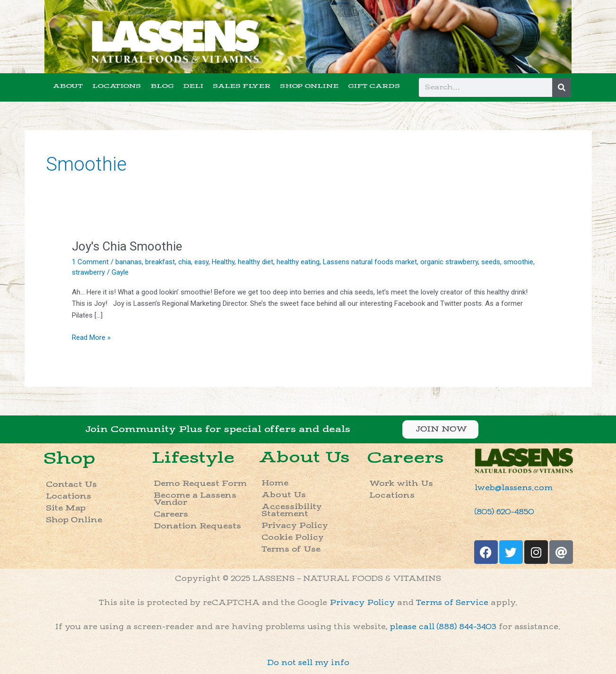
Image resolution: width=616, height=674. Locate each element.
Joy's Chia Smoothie (127, 246)
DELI (193, 86)
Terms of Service (452, 603)
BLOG (162, 86)
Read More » (91, 337)
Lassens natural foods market (370, 262)
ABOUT (68, 86)
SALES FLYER (242, 86)
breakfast (160, 262)
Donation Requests (197, 526)
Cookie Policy (293, 538)
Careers (171, 514)
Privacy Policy (295, 526)
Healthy (223, 262)
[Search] (562, 87)
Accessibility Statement (292, 510)
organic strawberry (449, 262)
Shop (69, 458)
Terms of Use (291, 549)
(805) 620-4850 (504, 512)
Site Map (66, 508)
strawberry (88, 272)
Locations (69, 497)
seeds (491, 262)
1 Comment (90, 262)
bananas (129, 262)
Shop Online (74, 520)
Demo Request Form (200, 484)
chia (185, 262)
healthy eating (298, 262)
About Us (304, 458)
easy (201, 262)
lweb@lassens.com (514, 488)
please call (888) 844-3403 (443, 627)
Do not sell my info (308, 663)
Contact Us (71, 485)
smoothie (518, 262)
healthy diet (256, 262)
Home (275, 483)
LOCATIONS (117, 86)
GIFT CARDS (374, 86)
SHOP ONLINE (309, 86)
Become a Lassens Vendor (195, 499)
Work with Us (401, 484)
